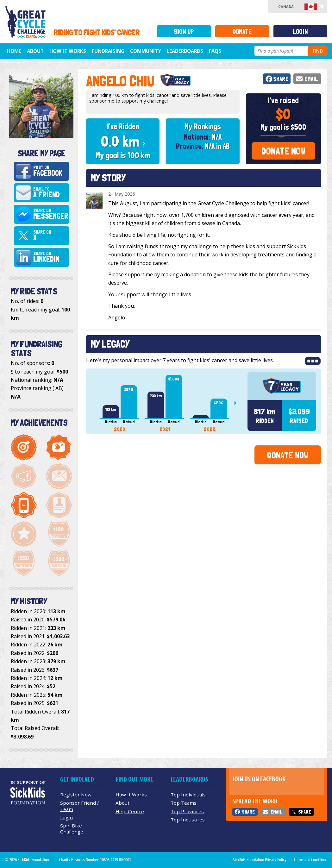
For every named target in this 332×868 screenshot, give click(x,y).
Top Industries (188, 820)
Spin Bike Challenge (72, 829)
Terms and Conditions (310, 860)
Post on (50, 171)
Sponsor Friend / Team (80, 806)
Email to (50, 193)
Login (300, 31)
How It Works (68, 51)
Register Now (76, 795)
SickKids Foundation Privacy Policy (260, 860)
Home (14, 51)
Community (146, 51)
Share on (51, 214)
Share (281, 79)
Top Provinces (187, 811)
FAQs (215, 51)
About (35, 51)
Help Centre (130, 811)
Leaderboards (185, 51)
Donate (242, 31)
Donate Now (283, 151)
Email (311, 79)
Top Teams (184, 803)
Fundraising (108, 51)
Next (238, 403)
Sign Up (184, 31)
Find (318, 51)
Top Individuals (188, 795)
